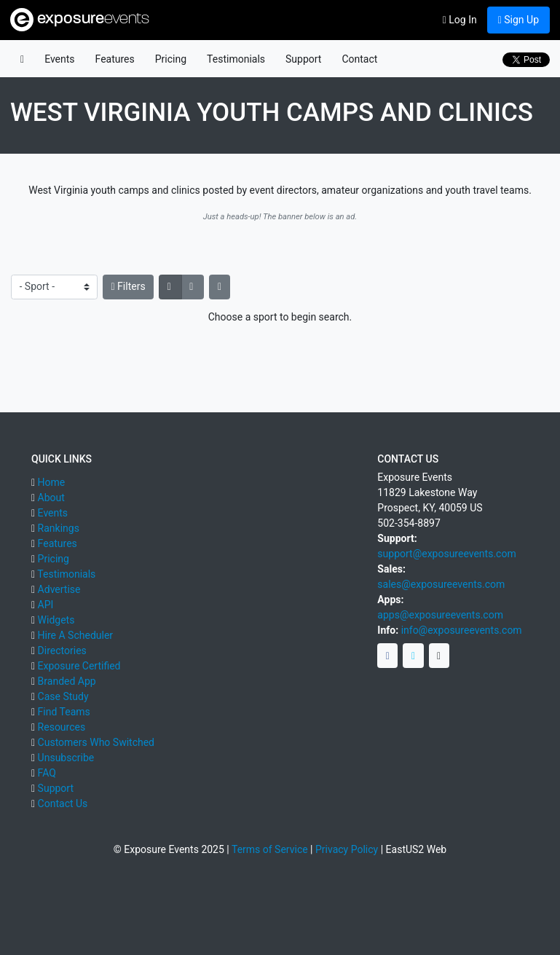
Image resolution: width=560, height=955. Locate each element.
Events (59, 59)
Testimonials (236, 59)
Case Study (63, 696)
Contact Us (63, 803)
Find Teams (64, 712)
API (46, 605)
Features (115, 59)
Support (303, 59)
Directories (62, 651)
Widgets (56, 620)
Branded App (67, 681)
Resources (62, 727)
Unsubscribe (66, 758)
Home (52, 482)
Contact (359, 59)
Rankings (59, 528)
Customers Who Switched (96, 742)
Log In (460, 20)
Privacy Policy (347, 849)
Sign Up (518, 20)
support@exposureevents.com (446, 554)
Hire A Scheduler (75, 635)
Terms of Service (270, 849)
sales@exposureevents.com (441, 584)
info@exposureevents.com (462, 630)
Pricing (171, 59)
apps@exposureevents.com (440, 615)
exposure (80, 20)
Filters (129, 286)
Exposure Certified (79, 666)
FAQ (47, 773)
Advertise (59, 589)
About (51, 498)
